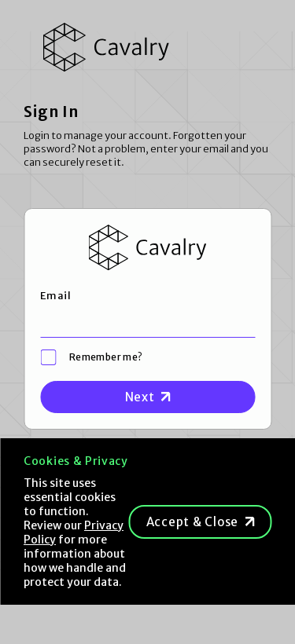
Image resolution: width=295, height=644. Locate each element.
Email (55, 296)
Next (140, 397)
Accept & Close (193, 522)
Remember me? (106, 357)
